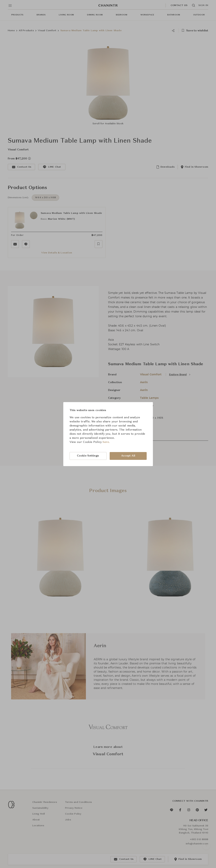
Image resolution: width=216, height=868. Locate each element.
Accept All (128, 456)
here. (106, 442)
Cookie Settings (88, 456)
